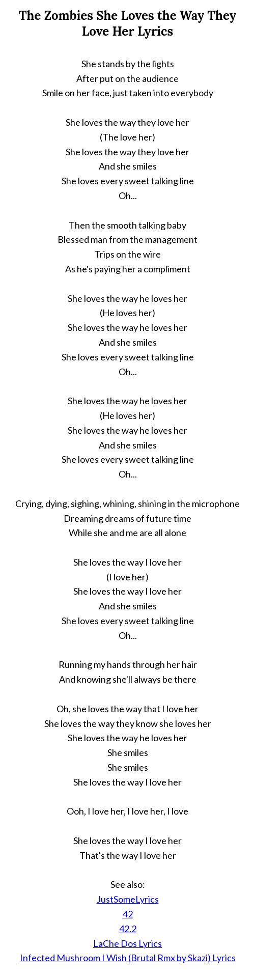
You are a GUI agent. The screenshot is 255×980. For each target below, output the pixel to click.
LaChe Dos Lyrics (127, 943)
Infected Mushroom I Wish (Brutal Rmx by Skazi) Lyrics (128, 958)
